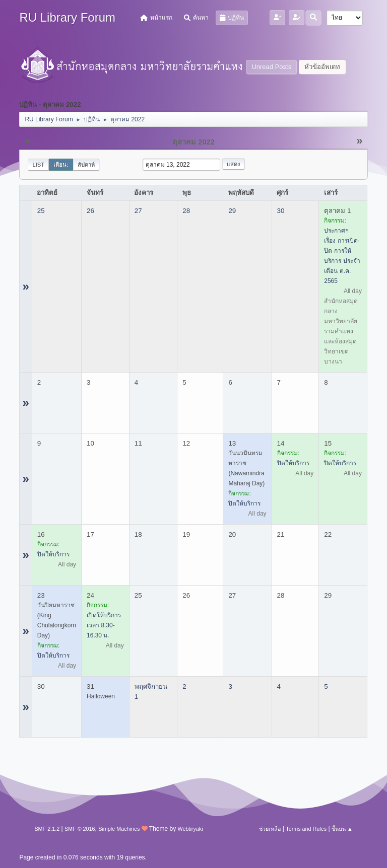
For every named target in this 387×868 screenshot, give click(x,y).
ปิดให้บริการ (244, 503)
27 (138, 211)
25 (41, 211)
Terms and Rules (306, 829)
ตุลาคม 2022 (193, 142)
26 (90, 211)
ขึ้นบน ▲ (342, 829)
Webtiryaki (190, 829)
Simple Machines (119, 829)
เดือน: (61, 165)
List (38, 165)
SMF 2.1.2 (47, 829)
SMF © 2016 (80, 829)
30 (281, 211)
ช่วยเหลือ (270, 829)
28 (186, 211)
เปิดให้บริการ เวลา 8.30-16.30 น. (104, 625)
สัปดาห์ (86, 165)
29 (232, 211)
